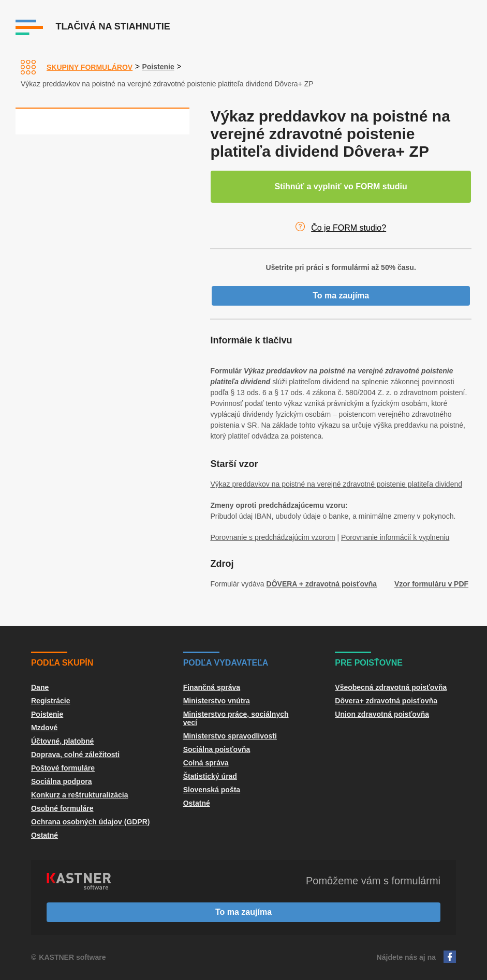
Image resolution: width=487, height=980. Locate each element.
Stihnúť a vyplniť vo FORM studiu (341, 186)
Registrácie (50, 701)
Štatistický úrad (210, 776)
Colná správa (206, 763)
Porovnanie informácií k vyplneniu (395, 537)
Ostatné (45, 835)
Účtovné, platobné (62, 741)
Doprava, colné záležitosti (75, 755)
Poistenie (158, 67)
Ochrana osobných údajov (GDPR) (90, 822)
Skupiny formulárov (90, 67)
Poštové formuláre (63, 768)
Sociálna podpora (61, 781)
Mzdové (44, 728)
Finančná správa (212, 687)
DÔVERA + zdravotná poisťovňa (322, 584)
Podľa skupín (62, 663)
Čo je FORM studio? (349, 228)
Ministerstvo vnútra (217, 701)
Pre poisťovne (369, 663)
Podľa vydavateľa (226, 663)
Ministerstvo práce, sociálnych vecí (236, 718)
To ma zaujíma (341, 296)
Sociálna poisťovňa (217, 749)
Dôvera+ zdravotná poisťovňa (386, 701)
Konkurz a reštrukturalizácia (80, 795)
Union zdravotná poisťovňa (382, 714)
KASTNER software (72, 957)
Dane (40, 687)
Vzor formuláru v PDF (431, 584)
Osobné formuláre (62, 808)
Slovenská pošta (212, 790)
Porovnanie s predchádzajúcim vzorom (272, 537)
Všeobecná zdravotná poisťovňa (391, 687)
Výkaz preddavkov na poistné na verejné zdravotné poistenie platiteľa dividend (336, 484)
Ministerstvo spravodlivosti (230, 736)
